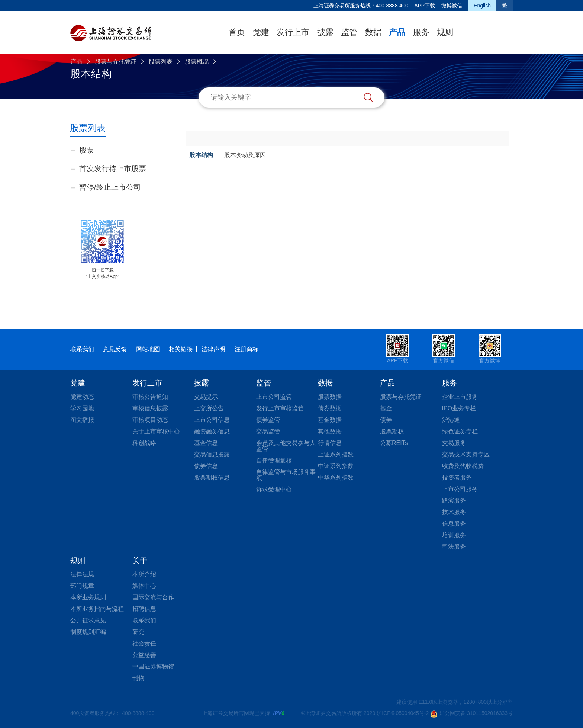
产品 (397, 32)
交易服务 (454, 443)
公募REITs (394, 443)
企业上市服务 (460, 397)
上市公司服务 (460, 489)
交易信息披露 (212, 454)
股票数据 (330, 397)
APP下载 (425, 6)
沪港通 (451, 420)
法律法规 (82, 574)
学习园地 (82, 408)
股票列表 (161, 62)
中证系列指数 (336, 466)
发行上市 (293, 32)
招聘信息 (144, 609)
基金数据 (330, 420)
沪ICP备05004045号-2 (403, 713)
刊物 (138, 678)
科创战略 (144, 443)
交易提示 (206, 397)
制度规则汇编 (88, 632)
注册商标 (247, 349)
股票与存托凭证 (116, 62)
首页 (237, 32)
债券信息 (206, 466)
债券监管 (268, 420)
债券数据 (330, 408)
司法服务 (454, 547)
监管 (349, 32)
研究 (138, 632)
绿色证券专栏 (460, 431)
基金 (386, 408)
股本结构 (201, 155)
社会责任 (144, 643)
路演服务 (454, 501)
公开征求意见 (88, 620)
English (482, 6)
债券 (386, 420)
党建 (261, 32)
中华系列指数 (336, 477)
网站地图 (148, 349)
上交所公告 (209, 408)
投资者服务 (457, 477)
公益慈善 (144, 655)
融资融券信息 (212, 431)
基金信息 (206, 443)
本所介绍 (144, 574)
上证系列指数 (336, 454)
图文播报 (82, 420)
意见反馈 (115, 349)
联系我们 (82, 349)
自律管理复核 (274, 460)
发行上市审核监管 (280, 408)
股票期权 (392, 431)
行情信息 (330, 443)
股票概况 (197, 62)
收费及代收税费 (463, 466)
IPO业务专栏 (459, 408)
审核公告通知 (150, 397)
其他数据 (330, 431)
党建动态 (82, 397)
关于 (140, 561)
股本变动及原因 (245, 155)
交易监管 (268, 431)
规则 (445, 32)
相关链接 (181, 349)
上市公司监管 (274, 397)
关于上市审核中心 (156, 431)
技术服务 (454, 512)
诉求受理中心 (274, 489)
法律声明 (213, 349)
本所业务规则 (88, 597)
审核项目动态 (150, 420)
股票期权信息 (212, 477)
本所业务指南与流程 (97, 609)
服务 (421, 32)
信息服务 (454, 524)
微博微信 (452, 6)
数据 (373, 32)
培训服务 (454, 535)
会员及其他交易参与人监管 (286, 446)
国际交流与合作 (153, 597)
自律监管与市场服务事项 (286, 475)
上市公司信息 (212, 420)
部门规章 (82, 586)
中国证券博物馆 (153, 666)
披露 (325, 32)
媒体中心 (144, 586)
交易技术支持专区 (466, 454)
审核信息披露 (150, 408)
